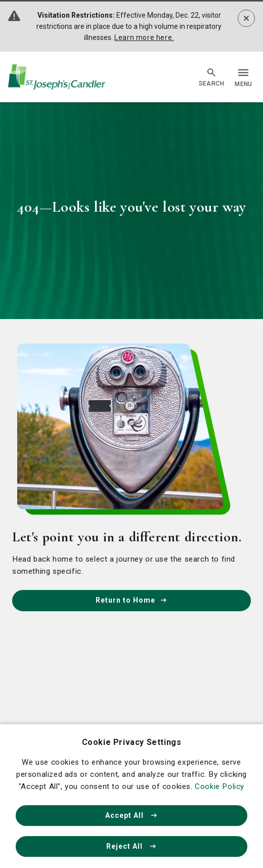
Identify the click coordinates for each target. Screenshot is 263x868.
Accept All (131, 815)
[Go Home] (57, 77)
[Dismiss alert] (246, 18)
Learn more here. (144, 37)
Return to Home (131, 600)
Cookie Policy (220, 786)
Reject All (131, 846)
